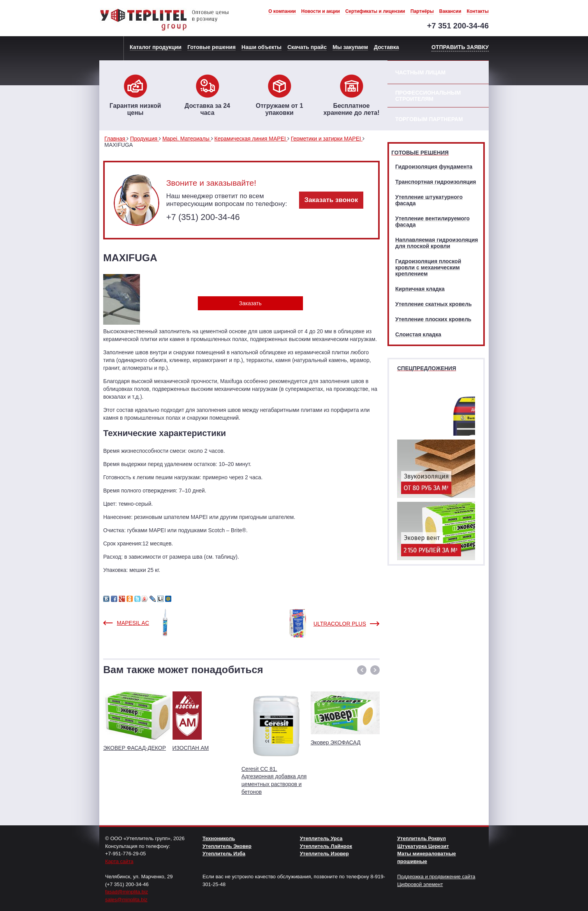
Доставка (386, 47)
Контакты (478, 11)
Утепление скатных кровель (433, 304)
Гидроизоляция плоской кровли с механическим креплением (428, 267)
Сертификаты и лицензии (375, 11)
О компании (282, 11)
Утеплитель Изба (224, 854)
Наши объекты (261, 47)
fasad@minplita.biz (127, 892)
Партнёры (422, 11)
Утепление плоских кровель (433, 319)
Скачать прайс (307, 47)
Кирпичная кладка (420, 289)
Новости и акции (321, 11)
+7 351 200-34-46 (458, 26)
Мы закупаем (350, 47)
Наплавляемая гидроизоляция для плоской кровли (437, 243)
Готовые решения (211, 47)
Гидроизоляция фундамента (434, 167)
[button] (362, 670)
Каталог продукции (156, 47)
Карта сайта (119, 861)
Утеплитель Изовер (324, 854)
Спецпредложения (427, 368)
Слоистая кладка (418, 334)
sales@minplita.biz (126, 900)
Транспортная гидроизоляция (436, 182)
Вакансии (450, 11)
